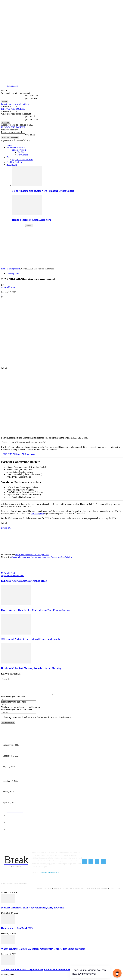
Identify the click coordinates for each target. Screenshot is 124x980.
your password (32, 98)
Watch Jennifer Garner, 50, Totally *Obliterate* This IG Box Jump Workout (43, 952)
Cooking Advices (14, 162)
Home (9, 145)
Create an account (9, 106)
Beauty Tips (12, 165)
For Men (21, 152)
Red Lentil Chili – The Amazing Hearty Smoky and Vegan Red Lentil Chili (28, 801)
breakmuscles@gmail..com (50, 875)
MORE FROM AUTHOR (35, 581)
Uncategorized (13, 269)
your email (30, 116)
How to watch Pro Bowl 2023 (17, 931)
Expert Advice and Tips (22, 160)
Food (9, 157)
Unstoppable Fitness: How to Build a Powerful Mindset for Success (25, 744)
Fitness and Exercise (16, 147)
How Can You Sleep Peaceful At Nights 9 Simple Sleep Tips (23, 791)
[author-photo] (8, 571)
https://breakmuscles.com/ (13, 576)
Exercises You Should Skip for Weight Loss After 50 (20, 780)
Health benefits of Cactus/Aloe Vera (31, 220)
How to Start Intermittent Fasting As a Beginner (19, 755)
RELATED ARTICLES (12, 581)
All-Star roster (29, 454)
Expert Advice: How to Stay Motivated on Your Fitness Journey (36, 610)
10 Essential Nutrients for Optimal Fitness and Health (30, 639)
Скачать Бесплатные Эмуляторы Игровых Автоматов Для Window (42, 557)
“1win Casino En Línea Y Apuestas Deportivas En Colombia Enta (37, 972)
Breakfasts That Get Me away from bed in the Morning (31, 668)
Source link (6, 528)
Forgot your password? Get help (15, 104)
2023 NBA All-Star (12, 454)
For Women (23, 155)
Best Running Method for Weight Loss (32, 555)
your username (32, 96)
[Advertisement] (62, 247)
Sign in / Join (12, 86)
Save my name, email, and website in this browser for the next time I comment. (39, 721)
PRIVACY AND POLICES (13, 109)
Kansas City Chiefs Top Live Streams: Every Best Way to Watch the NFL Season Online (32, 766)
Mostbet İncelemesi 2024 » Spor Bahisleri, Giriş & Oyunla (33, 911)
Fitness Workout (19, 150)
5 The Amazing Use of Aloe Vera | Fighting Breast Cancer (43, 191)
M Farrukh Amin (8, 287)
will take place (37, 514)
